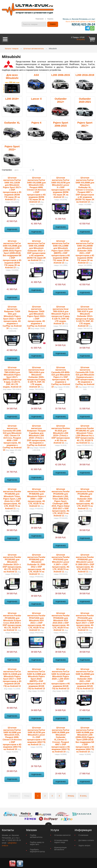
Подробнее (12, 228)
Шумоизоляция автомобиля (60, 847)
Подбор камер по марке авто (37, 842)
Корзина (50, 19)
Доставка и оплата (86, 839)
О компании (83, 834)
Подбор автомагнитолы (36, 835)
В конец (83, 795)
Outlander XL (12, 121)
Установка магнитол (62, 834)
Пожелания (39, 19)
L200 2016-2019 (85, 74)
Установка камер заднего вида (61, 840)
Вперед (71, 795)
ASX (36, 74)
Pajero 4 (36, 121)
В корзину (81, 38)
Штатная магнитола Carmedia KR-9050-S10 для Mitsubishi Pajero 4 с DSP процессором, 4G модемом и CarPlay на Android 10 (61, 376)
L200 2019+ (12, 98)
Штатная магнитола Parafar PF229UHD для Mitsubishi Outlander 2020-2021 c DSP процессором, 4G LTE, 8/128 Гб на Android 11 (85, 498)
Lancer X (36, 98)
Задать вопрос (84, 844)
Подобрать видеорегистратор (37, 849)
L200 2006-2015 (61, 74)
